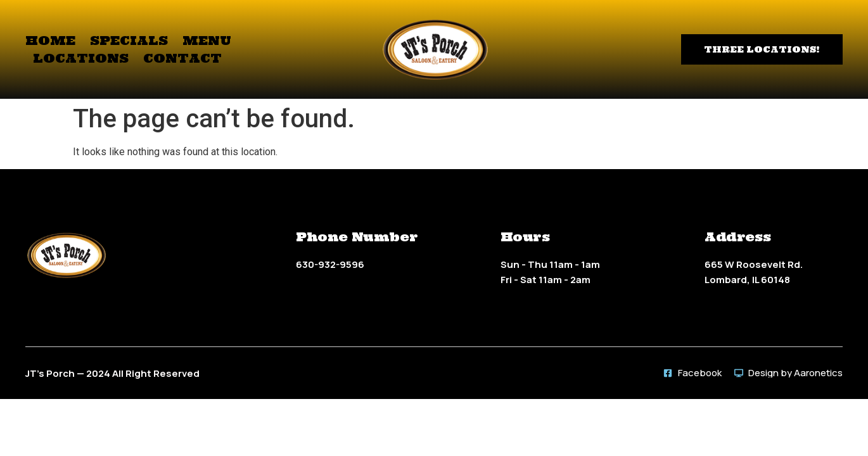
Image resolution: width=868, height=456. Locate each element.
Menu (207, 40)
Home (50, 40)
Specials (129, 40)
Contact (182, 58)
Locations (81, 58)
